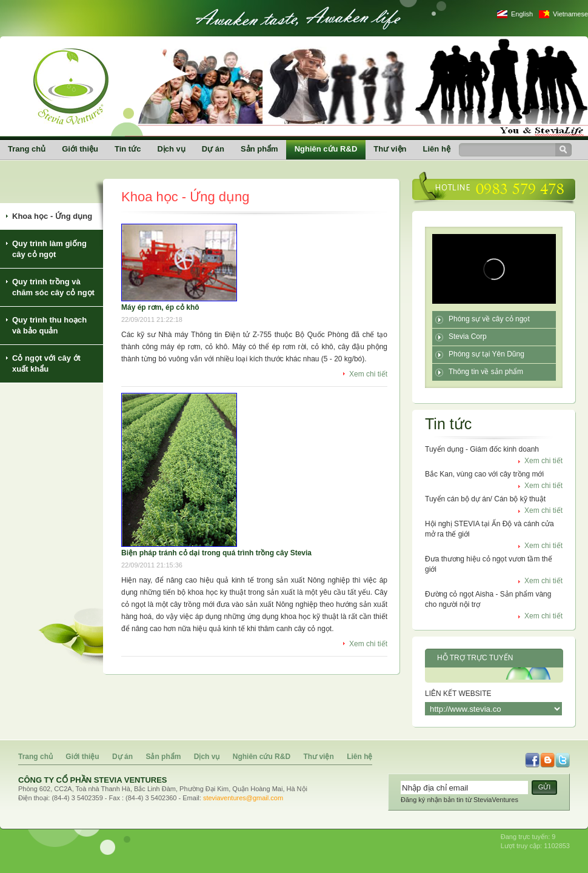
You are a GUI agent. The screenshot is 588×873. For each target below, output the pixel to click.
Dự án (213, 149)
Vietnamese (570, 14)
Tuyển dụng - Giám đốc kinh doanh (482, 449)
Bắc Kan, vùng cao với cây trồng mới (484, 474)
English (522, 14)
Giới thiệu (80, 149)
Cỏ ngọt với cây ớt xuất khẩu (46, 363)
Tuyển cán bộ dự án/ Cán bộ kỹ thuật (485, 499)
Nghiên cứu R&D (326, 149)
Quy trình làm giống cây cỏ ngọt (49, 249)
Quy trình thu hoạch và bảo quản (49, 325)
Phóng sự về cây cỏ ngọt (489, 319)
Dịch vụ (171, 149)
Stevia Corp (468, 336)
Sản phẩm (259, 149)
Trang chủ (27, 149)
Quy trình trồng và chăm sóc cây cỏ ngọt (53, 287)
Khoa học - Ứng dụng (52, 216)
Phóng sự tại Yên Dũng (486, 354)
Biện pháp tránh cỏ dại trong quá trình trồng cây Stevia (216, 553)
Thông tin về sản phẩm (486, 372)
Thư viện (390, 149)
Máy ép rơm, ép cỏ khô (160, 307)
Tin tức (128, 149)
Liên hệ (437, 149)
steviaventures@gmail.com (243, 798)
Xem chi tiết (368, 374)
